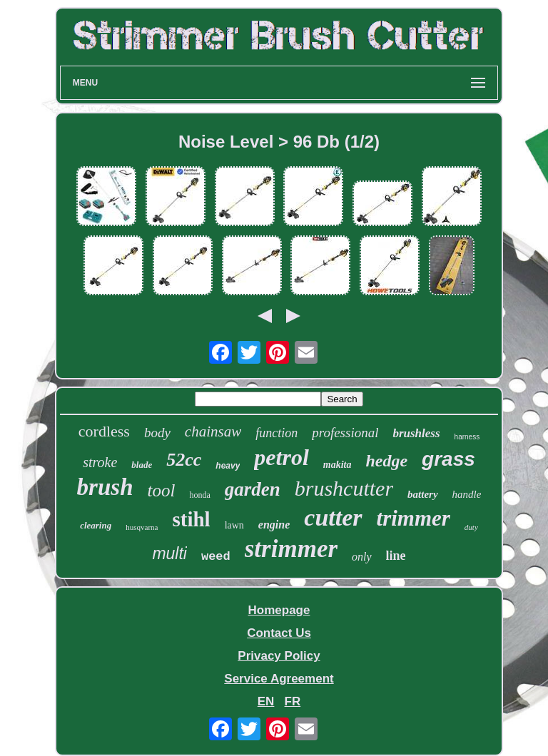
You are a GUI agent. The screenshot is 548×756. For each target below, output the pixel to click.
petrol (281, 457)
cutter (333, 517)
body (157, 433)
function (276, 433)
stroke (100, 462)
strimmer (291, 549)
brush (105, 487)
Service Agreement (279, 679)
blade (142, 465)
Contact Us (279, 633)
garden (253, 489)
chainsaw (213, 431)
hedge (386, 461)
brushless (416, 433)
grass (448, 459)
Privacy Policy (279, 656)
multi (169, 553)
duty (471, 527)
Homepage (279, 610)
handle (467, 494)
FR (293, 701)
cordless (104, 431)
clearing (96, 525)
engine (274, 525)
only (362, 557)
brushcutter (344, 488)
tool (161, 490)
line (396, 556)
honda (199, 495)
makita (338, 465)
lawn (234, 525)
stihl (191, 519)
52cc (184, 460)
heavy (228, 466)
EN (266, 701)
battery (423, 494)
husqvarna (142, 527)
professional (345, 433)
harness (467, 437)
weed (216, 557)
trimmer (413, 518)
